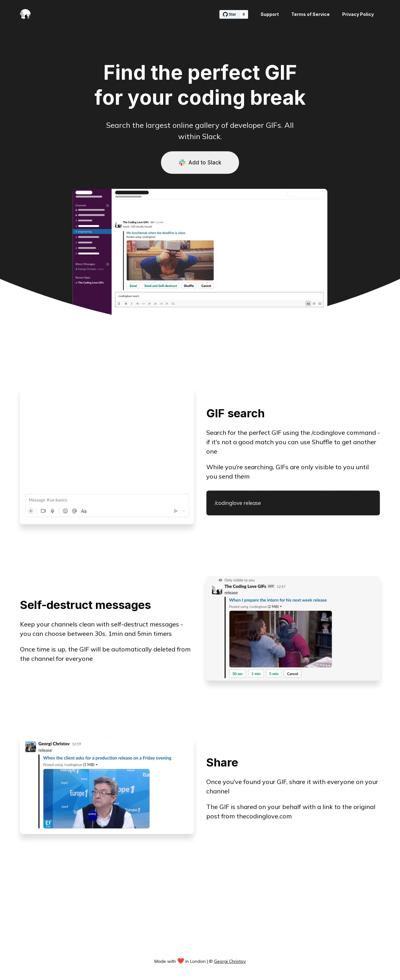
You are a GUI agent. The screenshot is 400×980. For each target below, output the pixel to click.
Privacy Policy (358, 14)
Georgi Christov (230, 961)
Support (270, 14)
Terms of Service (310, 14)
